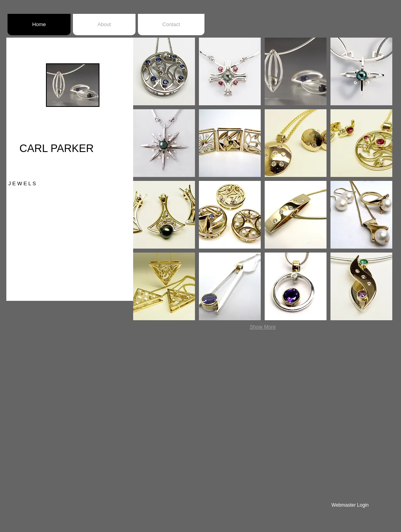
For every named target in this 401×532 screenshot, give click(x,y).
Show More (263, 327)
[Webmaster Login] (350, 505)
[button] (164, 71)
